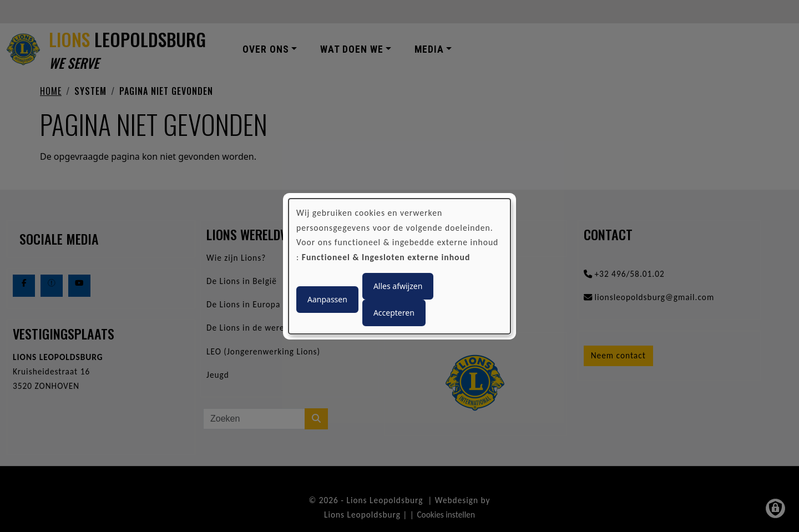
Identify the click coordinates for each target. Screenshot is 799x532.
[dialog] (399, 266)
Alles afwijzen (398, 286)
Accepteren (394, 313)
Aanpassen (327, 299)
